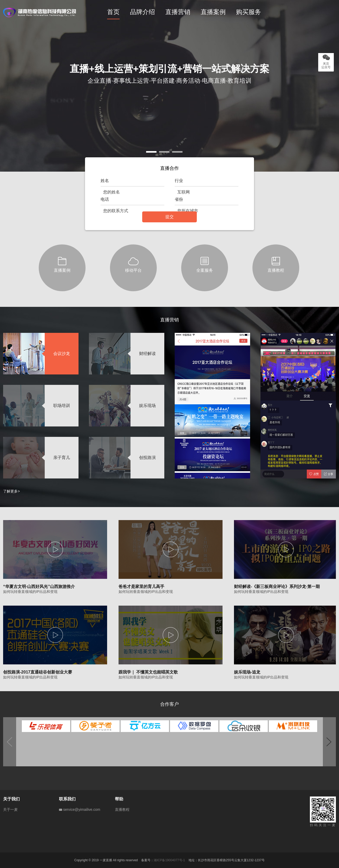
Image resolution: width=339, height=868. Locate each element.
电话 (105, 199)
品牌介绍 (142, 12)
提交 (169, 217)
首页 (113, 12)
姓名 (105, 181)
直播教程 (122, 809)
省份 (179, 199)
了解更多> (11, 491)
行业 (179, 181)
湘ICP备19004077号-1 (169, 860)
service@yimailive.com (80, 809)
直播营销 (178, 12)
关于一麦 (10, 809)
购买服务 (249, 12)
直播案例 (213, 12)
